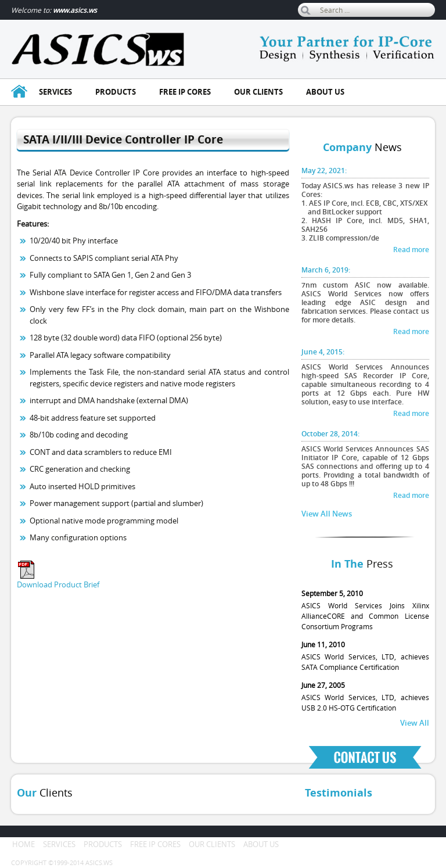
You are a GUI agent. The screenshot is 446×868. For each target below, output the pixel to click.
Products (116, 92)
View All (415, 723)
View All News (327, 514)
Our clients (258, 92)
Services (55, 92)
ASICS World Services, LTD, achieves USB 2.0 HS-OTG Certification (365, 696)
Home (24, 844)
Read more (411, 250)
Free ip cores (185, 92)
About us (325, 92)
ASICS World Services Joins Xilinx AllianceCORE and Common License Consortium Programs (365, 609)
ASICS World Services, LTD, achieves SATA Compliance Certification (365, 655)
